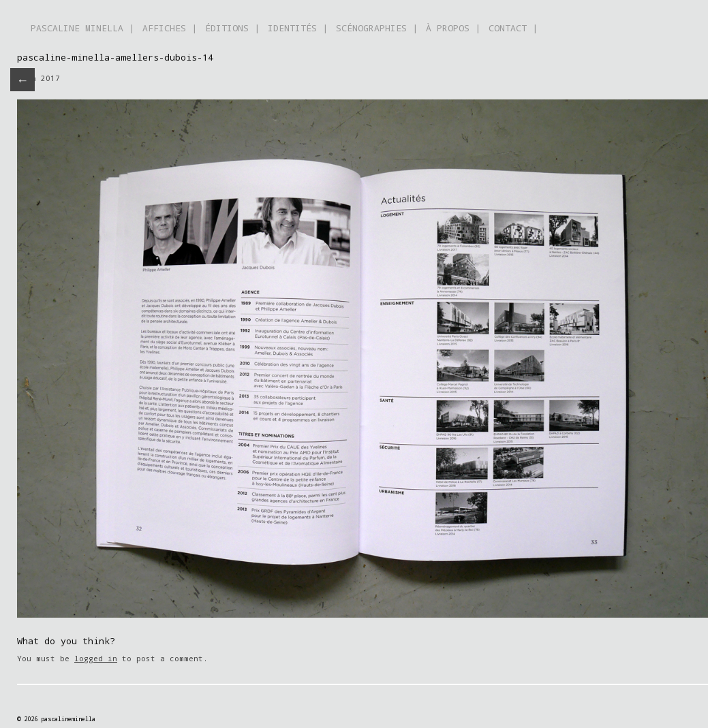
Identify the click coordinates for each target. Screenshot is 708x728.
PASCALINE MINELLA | (82, 28)
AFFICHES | (170, 28)
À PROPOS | (453, 28)
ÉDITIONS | (232, 28)
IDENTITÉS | (298, 28)
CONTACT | (513, 28)
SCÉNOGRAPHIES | (377, 28)
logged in (96, 658)
